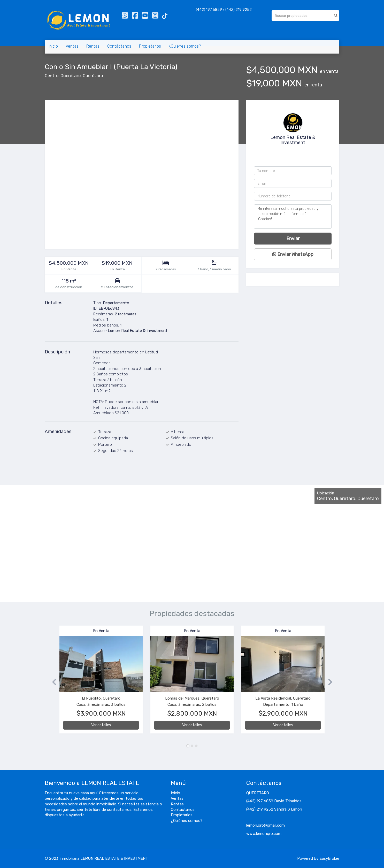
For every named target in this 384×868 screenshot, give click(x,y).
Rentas (93, 46)
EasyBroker (329, 858)
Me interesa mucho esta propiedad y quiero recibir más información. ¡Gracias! (293, 217)
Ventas (72, 46)
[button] (52, 682)
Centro (52, 76)
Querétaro (71, 76)
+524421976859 (294, 158)
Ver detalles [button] (101, 725)
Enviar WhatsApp (293, 254)
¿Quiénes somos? (185, 46)
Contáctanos (119, 46)
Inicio (53, 46)
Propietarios (150, 46)
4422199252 (294, 151)
